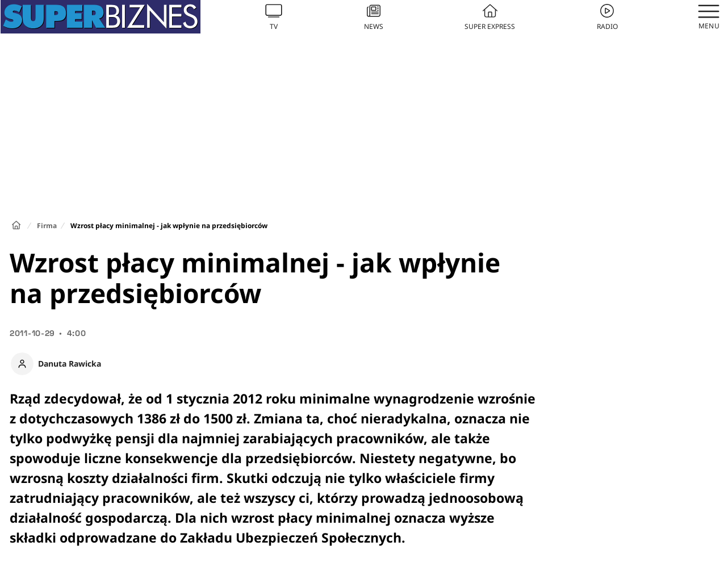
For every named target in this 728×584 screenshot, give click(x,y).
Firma (47, 226)
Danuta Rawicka (70, 364)
